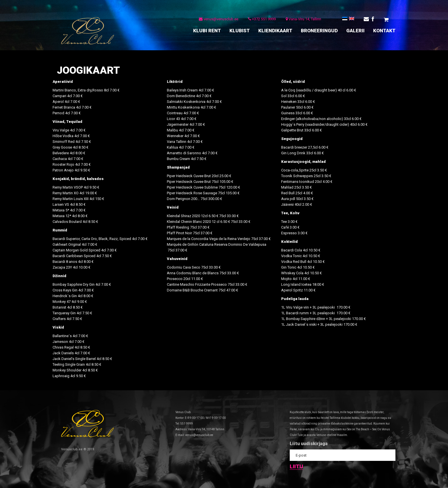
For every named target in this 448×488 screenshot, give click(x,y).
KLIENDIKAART (275, 31)
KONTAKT (384, 31)
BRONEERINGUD (319, 31)
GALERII (355, 31)
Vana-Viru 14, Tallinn (302, 20)
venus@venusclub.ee (217, 20)
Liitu (296, 466)
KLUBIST (240, 31)
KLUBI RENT (207, 31)
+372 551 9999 (261, 20)
